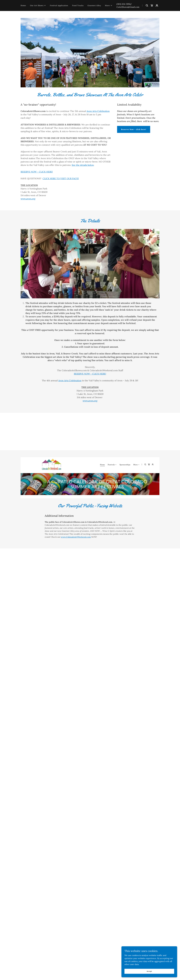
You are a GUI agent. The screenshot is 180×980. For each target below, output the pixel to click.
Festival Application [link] (59, 5)
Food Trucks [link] (78, 5)
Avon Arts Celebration (98, 111)
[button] (38, 5)
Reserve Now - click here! (134, 129)
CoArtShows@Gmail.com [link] (128, 7)
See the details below (83, 165)
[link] (152, 5)
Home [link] (23, 5)
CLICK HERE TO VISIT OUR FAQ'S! (61, 178)
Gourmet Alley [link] (94, 5)
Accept (152, 971)
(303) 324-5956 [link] (123, 4)
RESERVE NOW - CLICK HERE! (37, 172)
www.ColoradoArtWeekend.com (76, 537)
